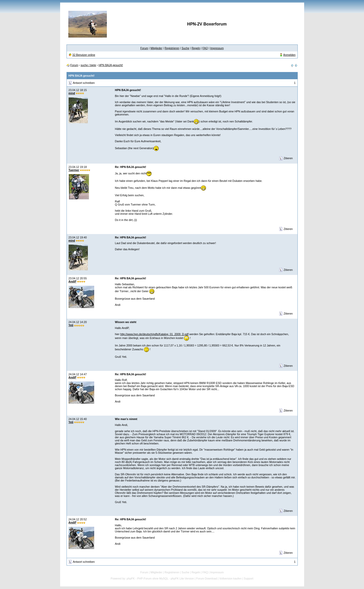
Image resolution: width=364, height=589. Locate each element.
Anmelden (290, 55)
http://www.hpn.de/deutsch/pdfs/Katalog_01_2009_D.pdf (154, 334)
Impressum (217, 48)
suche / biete (88, 65)
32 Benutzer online (84, 55)
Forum (144, 48)
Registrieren (172, 48)
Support (249, 578)
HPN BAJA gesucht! (111, 65)
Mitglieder (156, 48)
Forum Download (207, 578)
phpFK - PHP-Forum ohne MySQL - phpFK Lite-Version (160, 578)
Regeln (196, 48)
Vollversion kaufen (231, 578)
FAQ (205, 48)
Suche (185, 48)
